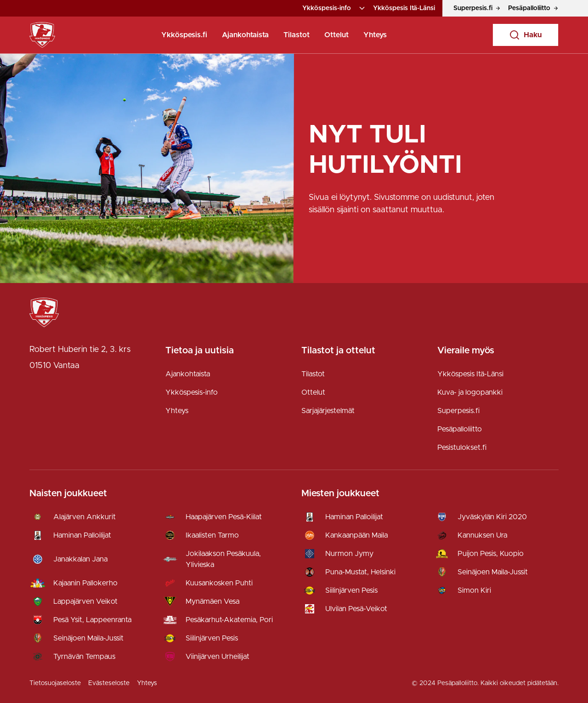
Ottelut (336, 35)
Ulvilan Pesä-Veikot (356, 609)
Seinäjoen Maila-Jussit (88, 638)
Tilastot (297, 35)
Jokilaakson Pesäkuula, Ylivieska (223, 559)
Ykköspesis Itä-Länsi (404, 8)
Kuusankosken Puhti (219, 583)
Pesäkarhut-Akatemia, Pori (229, 620)
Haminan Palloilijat (82, 535)
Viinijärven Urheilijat (218, 657)
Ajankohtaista (245, 35)
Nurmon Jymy (349, 554)
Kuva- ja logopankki (470, 392)
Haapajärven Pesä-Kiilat (224, 517)
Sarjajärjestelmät (328, 411)
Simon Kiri (474, 590)
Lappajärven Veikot (85, 601)
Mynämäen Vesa (212, 601)
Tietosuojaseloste (55, 683)
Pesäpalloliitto (460, 429)
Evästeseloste (109, 683)
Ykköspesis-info (327, 8)
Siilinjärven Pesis (212, 638)
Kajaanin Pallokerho (85, 583)
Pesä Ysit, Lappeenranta (92, 620)
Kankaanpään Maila (356, 535)
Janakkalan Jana (80, 559)
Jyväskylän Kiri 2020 (492, 517)
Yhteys (375, 35)
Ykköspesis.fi (184, 35)
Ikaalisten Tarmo (212, 535)
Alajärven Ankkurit (85, 517)
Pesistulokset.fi (462, 448)
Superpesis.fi (458, 411)
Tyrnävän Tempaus (84, 657)
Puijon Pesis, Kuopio (491, 554)
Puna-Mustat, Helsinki (360, 572)
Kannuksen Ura (482, 535)
